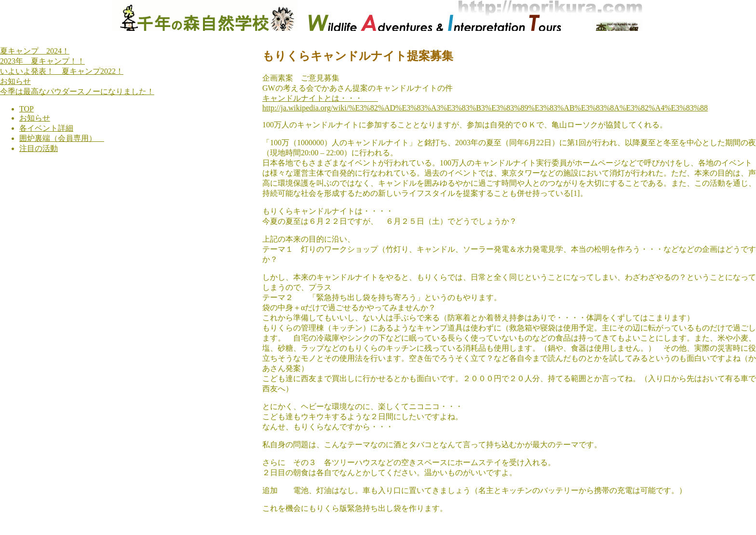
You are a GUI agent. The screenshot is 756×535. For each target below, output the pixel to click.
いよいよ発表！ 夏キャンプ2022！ (62, 71)
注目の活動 (39, 148)
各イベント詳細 (46, 128)
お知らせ (15, 81)
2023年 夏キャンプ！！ (42, 61)
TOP (27, 109)
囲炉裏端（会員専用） (62, 138)
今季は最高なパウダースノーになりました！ (77, 91)
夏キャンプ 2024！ (35, 51)
